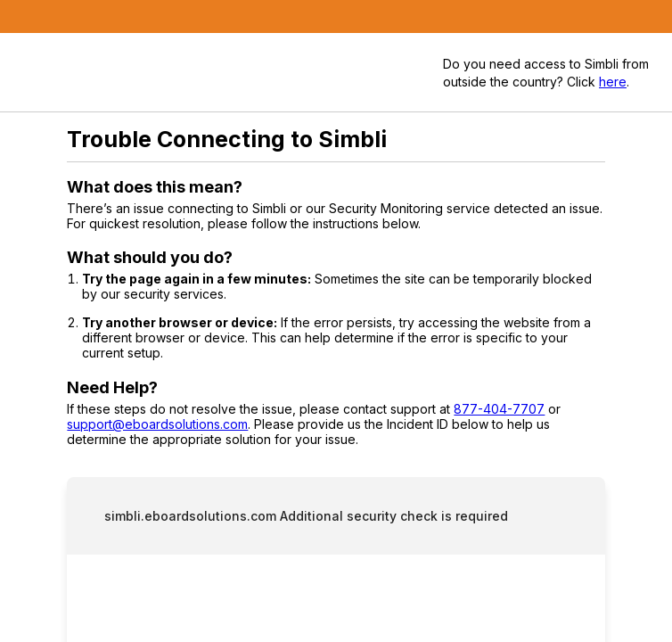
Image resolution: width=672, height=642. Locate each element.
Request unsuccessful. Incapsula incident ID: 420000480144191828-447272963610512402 (336, 321)
